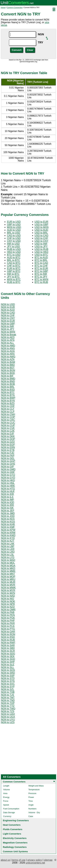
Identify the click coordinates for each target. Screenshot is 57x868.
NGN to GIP (7, 467)
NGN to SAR (8, 645)
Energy (6, 797)
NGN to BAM (8, 362)
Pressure (32, 793)
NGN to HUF (8, 491)
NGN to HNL (8, 483)
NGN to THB (8, 692)
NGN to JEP (8, 511)
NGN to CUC (8, 423)
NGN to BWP (8, 398)
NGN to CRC (8, 420)
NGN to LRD (8, 552)
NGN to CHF (8, 315)
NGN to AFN (8, 340)
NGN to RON (8, 634)
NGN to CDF (8, 406)
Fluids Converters (13, 829)
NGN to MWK (8, 588)
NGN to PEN (8, 615)
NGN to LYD (8, 557)
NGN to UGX (8, 717)
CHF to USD (14, 238)
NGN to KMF (8, 527)
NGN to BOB (8, 384)
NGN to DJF (8, 434)
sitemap (48, 860)
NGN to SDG (8, 654)
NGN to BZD (8, 403)
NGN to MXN (8, 332)
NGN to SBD (8, 648)
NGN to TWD (8, 709)
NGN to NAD (8, 596)
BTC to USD (14, 255)
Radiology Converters (15, 847)
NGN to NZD (8, 607)
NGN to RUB (8, 640)
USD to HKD (41, 252)
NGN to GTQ (8, 475)
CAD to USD (14, 235)
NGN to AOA (8, 351)
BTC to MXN (41, 279)
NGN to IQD (7, 502)
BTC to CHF (41, 266)
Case (31, 816)
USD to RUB (41, 249)
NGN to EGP (8, 445)
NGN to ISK (7, 508)
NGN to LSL (7, 555)
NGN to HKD (8, 480)
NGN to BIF (7, 376)
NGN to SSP (8, 676)
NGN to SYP (8, 687)
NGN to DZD (8, 442)
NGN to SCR (8, 651)
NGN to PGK (8, 618)
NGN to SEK (8, 656)
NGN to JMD (8, 513)
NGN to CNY (8, 318)
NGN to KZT (8, 541)
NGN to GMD (8, 469)
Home (3, 7)
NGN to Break (9, 335)
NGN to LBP (8, 546)
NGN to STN (8, 681)
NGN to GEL (8, 458)
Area (5, 793)
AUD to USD (14, 230)
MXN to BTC (14, 279)
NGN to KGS (8, 522)
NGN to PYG (8, 629)
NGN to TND (8, 700)
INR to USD (13, 244)
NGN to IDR (7, 494)
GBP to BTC (14, 271)
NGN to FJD (8, 453)
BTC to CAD (41, 263)
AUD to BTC (14, 257)
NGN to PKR (8, 623)
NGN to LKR (8, 549)
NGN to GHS (8, 464)
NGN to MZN (8, 593)
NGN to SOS (8, 670)
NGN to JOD (8, 516)
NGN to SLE (8, 665)
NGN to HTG (8, 489)
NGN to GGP (8, 461)
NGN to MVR (8, 585)
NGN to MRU (8, 579)
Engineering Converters (16, 820)
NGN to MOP (8, 577)
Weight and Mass (36, 786)
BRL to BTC (13, 260)
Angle (31, 805)
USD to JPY (41, 246)
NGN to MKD (8, 568)
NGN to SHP (8, 662)
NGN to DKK (8, 436)
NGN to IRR (7, 505)
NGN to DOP (8, 439)
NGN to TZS (8, 711)
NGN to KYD (8, 538)
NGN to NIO (7, 599)
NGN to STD (8, 678)
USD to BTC (41, 255)
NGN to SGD (8, 659)
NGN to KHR (8, 524)
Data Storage (9, 812)
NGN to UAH (8, 714)
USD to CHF (41, 238)
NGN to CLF (8, 409)
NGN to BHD (8, 373)
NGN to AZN (8, 359)
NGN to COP (8, 417)
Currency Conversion (15, 7)
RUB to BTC (14, 282)
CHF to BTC (14, 266)
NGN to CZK (8, 431)
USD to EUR (41, 222)
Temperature (34, 790)
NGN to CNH (8, 414)
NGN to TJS (7, 695)
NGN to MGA (8, 566)
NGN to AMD (8, 346)
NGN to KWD (8, 535)
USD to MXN (42, 227)
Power (31, 797)
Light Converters (12, 834)
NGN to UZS (8, 722)
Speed (6, 805)
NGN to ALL (7, 343)
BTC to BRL (41, 260)
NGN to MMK (8, 571)
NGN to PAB (8, 612)
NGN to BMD (8, 379)
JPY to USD (13, 246)
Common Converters (14, 782)
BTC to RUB (41, 282)
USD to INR (41, 244)
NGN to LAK (8, 544)
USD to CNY (41, 241)
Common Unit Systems (15, 851)
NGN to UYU (8, 720)
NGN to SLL (7, 667)
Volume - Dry (34, 812)
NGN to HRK (8, 486)
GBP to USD (14, 224)
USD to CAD (41, 235)
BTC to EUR (41, 268)
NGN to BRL (8, 387)
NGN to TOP (8, 703)
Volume (6, 790)
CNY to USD (14, 241)
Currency (7, 816)
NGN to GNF (8, 472)
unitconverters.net (35, 863)
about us (5, 860)
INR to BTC (13, 274)
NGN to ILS (7, 497)
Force (6, 801)
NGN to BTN (8, 395)
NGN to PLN (8, 626)
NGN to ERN (8, 447)
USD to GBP (41, 224)
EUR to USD (14, 222)
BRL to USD (14, 233)
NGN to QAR (8, 632)
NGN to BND (8, 381)
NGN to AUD (8, 310)
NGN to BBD (8, 365)
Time (31, 801)
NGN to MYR (8, 590)
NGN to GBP (8, 324)
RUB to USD (14, 249)
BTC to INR (41, 274)
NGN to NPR (8, 604)
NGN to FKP (8, 456)
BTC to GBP (41, 271)
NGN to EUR (8, 307)
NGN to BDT (8, 368)
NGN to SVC (8, 684)
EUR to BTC (14, 268)
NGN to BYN (8, 401)
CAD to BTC (14, 263)
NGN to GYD (8, 478)
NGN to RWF (8, 643)
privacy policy (35, 860)
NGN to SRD (8, 673)
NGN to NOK (8, 601)
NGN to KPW (8, 530)
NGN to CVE (8, 428)
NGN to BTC (8, 392)
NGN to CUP (8, 425)
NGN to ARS (8, 354)
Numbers (32, 809)
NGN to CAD (8, 313)
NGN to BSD (8, 390)
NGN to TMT (8, 698)
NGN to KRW (8, 533)
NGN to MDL (8, 563)
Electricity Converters (15, 838)
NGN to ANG (8, 348)
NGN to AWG (8, 357)
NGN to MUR (8, 582)
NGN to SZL (8, 689)
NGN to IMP (7, 500)
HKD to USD (14, 252)
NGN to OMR (8, 610)
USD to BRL (41, 233)
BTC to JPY (41, 277)
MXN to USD (14, 227)
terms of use (19, 860)
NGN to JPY (8, 329)
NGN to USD (8, 304)
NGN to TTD (8, 706)
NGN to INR (7, 326)
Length (6, 786)
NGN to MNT (8, 574)
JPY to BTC (13, 277)
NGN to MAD (8, 560)
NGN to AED (8, 337)
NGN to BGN (8, 370)
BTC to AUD (41, 257)
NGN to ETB (8, 450)
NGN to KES (8, 519)
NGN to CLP (8, 412)
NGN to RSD (8, 637)
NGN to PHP (8, 621)
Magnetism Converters (15, 843)
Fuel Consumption (11, 809)
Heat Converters (12, 825)
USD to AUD (41, 230)
